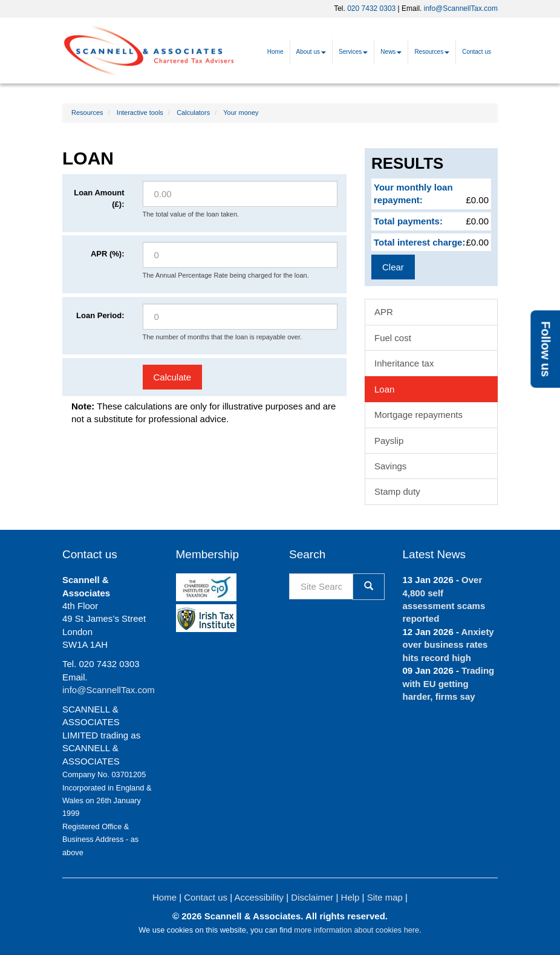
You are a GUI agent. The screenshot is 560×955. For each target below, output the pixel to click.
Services (353, 52)
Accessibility (259, 897)
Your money (241, 112)
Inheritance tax (404, 363)
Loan (384, 389)
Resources (432, 52)
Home (275, 52)
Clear (393, 267)
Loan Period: (100, 315)
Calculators (193, 112)
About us (311, 52)
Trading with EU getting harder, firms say (449, 683)
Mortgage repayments (418, 415)
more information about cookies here (357, 930)
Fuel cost (393, 338)
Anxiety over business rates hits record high (448, 645)
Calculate (173, 377)
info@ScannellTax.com (461, 8)
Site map (385, 897)
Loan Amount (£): (99, 198)
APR (384, 312)
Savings (390, 466)
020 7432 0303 (371, 8)
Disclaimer (312, 897)
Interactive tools (140, 112)
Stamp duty (397, 491)
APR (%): (108, 254)
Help (350, 897)
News (391, 52)
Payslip (389, 441)
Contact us (477, 52)
